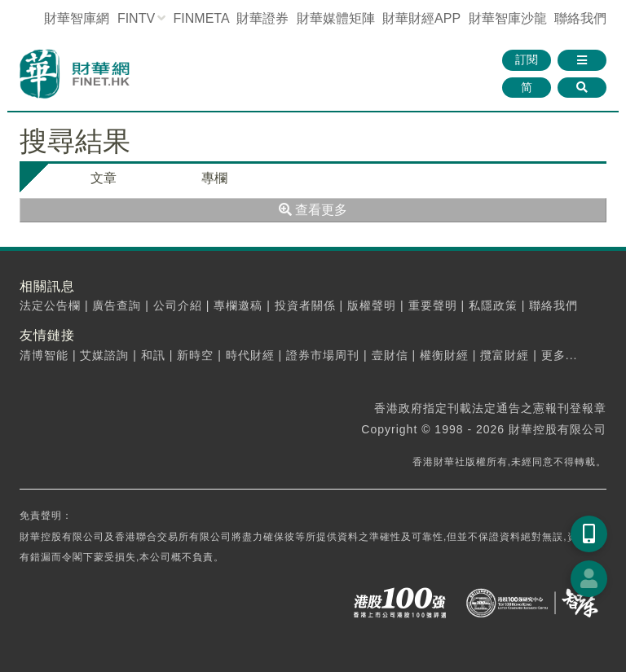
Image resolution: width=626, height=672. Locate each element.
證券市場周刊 (323, 355)
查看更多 (313, 210)
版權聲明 (372, 305)
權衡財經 (444, 355)
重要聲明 (433, 305)
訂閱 (527, 59)
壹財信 (390, 355)
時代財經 (250, 355)
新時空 (195, 355)
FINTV (136, 18)
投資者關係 (305, 305)
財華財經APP (421, 18)
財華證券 (262, 18)
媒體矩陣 (336, 18)
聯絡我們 (580, 18)
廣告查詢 (117, 305)
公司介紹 (178, 305)
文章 (104, 178)
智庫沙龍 (508, 18)
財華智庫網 (77, 18)
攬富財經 (505, 355)
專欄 (214, 178)
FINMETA (201, 18)
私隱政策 (493, 305)
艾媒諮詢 (104, 355)
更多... (560, 355)
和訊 (153, 355)
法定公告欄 (50, 305)
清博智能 (44, 355)
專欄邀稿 (238, 305)
